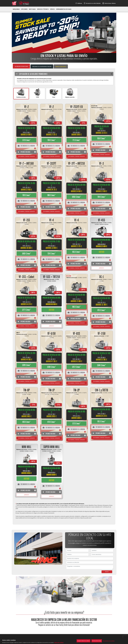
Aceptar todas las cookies (84, 641)
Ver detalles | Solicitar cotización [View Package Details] (27, 156)
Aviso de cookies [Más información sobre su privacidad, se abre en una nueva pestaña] (59, 642)
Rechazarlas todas (97, 641)
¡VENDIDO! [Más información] (101, 268)
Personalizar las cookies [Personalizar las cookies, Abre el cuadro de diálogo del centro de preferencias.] (109, 641)
